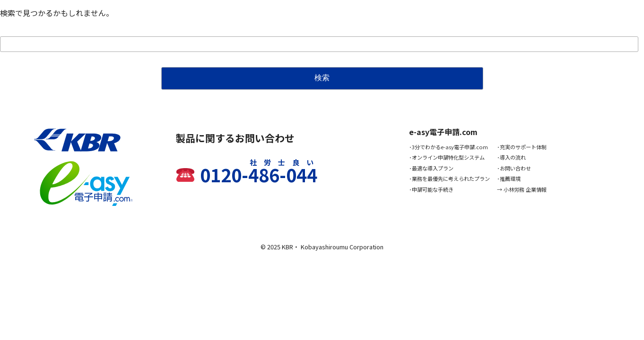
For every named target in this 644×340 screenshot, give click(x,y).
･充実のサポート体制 (522, 147)
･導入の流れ (511, 157)
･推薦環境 (509, 178)
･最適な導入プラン (431, 168)
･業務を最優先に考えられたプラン (449, 178)
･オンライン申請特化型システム (447, 157)
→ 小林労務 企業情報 (522, 189)
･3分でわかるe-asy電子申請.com (448, 147)
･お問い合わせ (514, 168)
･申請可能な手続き (431, 189)
